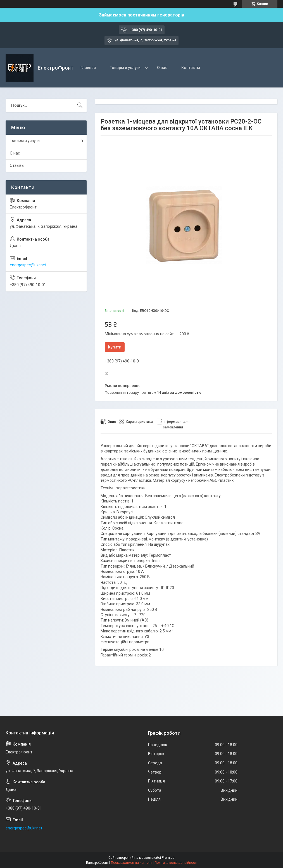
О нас (162, 68)
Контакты (191, 68)
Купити (115, 347)
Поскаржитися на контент (131, 863)
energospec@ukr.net (28, 265)
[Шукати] (80, 105)
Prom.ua (168, 858)
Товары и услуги (125, 68)
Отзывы (17, 165)
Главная (88, 68)
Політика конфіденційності (176, 863)
